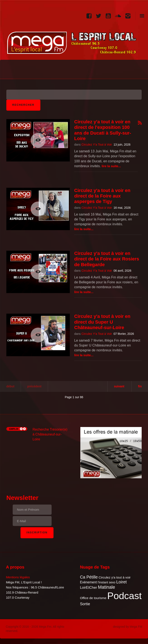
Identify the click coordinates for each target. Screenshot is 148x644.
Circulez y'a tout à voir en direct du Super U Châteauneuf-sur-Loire (102, 322)
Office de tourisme (93, 598)
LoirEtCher (88, 588)
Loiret (121, 582)
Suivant (119, 386)
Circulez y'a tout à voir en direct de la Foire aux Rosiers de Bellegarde (107, 259)
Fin (140, 386)
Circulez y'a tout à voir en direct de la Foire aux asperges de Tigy (102, 196)
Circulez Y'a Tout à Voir (97, 145)
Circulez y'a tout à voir (114, 577)
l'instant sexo (107, 582)
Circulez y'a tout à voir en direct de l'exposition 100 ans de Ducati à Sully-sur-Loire (103, 130)
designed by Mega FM (128, 627)
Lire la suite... (111, 166)
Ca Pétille (89, 577)
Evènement (88, 582)
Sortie (85, 604)
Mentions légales (18, 577)
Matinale (106, 587)
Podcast (124, 596)
